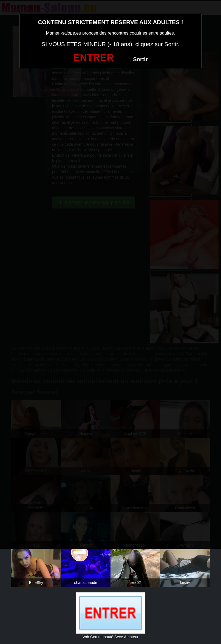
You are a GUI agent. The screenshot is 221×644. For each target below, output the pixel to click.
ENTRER (93, 58)
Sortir (140, 59)
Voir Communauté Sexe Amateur (110, 637)
